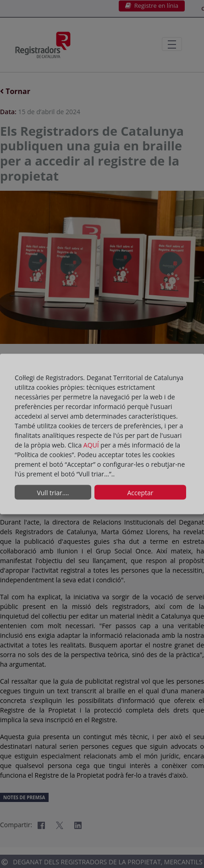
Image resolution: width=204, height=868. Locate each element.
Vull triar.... (53, 492)
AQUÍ (92, 445)
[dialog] (102, 434)
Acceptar (140, 492)
